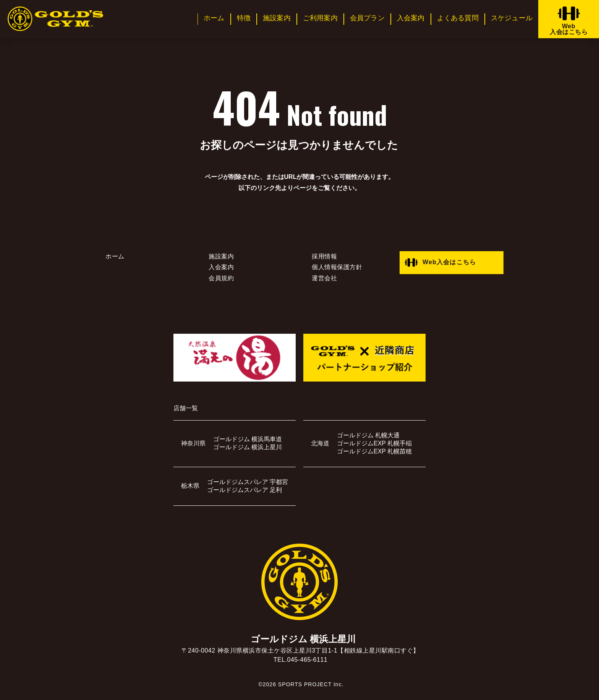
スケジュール (512, 18)
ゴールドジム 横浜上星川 (248, 447)
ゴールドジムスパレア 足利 (244, 490)
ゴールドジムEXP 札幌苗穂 (374, 451)
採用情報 (324, 256)
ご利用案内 (320, 18)
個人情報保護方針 (337, 267)
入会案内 (411, 18)
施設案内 (277, 18)
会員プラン (367, 18)
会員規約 (221, 278)
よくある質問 (458, 18)
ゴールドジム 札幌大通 (368, 435)
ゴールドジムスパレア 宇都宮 (248, 482)
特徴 (244, 18)
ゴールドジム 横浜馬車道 (248, 439)
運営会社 (324, 278)
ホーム (214, 18)
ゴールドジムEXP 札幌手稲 (374, 443)
